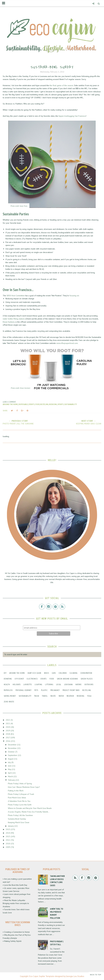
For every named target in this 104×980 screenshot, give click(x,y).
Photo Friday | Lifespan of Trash (21, 794)
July (10, 762)
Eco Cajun (34, 976)
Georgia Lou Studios (75, 976)
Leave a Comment (9, 402)
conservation (86, 673)
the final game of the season (61, 85)
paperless (8, 690)
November (13, 748)
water (61, 696)
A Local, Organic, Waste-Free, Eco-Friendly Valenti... (29, 812)
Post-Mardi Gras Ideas (17, 798)
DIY (5, 673)
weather (70, 696)
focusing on (74, 296)
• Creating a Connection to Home (16, 932)
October (12, 752)
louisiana (69, 685)
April (10, 773)
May (10, 769)
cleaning (74, 673)
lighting (38, 685)
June (10, 766)
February (12, 780)
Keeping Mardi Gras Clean (19, 822)
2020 (8, 727)
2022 (8, 720)
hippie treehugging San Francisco (72, 116)
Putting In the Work (16, 791)
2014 (8, 833)
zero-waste (9, 702)
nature (79, 685)
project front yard (71, 690)
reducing (53, 404)
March (11, 776)
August (11, 759)
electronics (32, 679)
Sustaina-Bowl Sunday (17, 819)
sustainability (71, 404)
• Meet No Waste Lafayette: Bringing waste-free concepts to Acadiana (16, 903)
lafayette (28, 685)
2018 (8, 734)
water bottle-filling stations (14, 319)
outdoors (89, 685)
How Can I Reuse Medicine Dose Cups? (24, 787)
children (63, 673)
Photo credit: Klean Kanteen (20, 388)
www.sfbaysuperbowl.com (67, 343)
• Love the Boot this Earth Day (15, 885)
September (13, 755)
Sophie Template (47, 976)
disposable (23, 404)
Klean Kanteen (9, 322)
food (37, 404)
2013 (8, 836)
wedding (81, 696)
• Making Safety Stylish (12, 941)
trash (37, 696)
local (59, 685)
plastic (44, 690)
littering (49, 685)
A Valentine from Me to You (19, 801)
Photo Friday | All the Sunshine (20, 815)
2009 (8, 847)
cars (54, 673)
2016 (8, 741)
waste (53, 696)
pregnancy (55, 690)
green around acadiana (67, 679)
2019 (8, 731)
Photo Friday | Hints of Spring (20, 784)
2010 (8, 844)
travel (45, 696)
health (7, 685)
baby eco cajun (34, 673)
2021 (8, 723)
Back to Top (96, 975)
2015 (8, 829)
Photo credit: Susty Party (19, 206)
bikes (47, 673)
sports (61, 404)
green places (87, 679)
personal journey (24, 690)
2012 (8, 840)
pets (36, 690)
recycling (44, 404)
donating (8, 679)
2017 (8, 738)
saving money (10, 696)
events (32, 404)
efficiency (19, 679)
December (13, 745)
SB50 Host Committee (16, 296)
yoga (89, 696)
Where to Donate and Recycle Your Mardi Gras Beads (30, 808)
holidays (17, 685)
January (11, 826)
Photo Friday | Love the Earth (20, 805)
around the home (10, 404)
